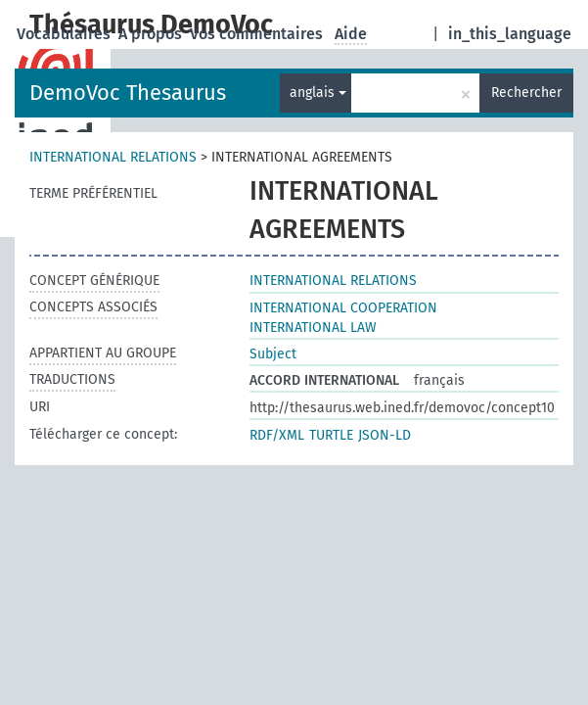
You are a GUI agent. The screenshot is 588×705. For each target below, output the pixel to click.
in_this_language (510, 34)
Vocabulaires (66, 34)
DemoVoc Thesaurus (128, 93)
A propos (152, 34)
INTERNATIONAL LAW (313, 328)
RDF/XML (277, 435)
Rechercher (526, 93)
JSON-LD (384, 435)
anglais (318, 93)
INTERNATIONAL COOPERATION (343, 308)
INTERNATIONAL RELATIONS (113, 157)
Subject (273, 354)
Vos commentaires (258, 34)
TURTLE (331, 435)
